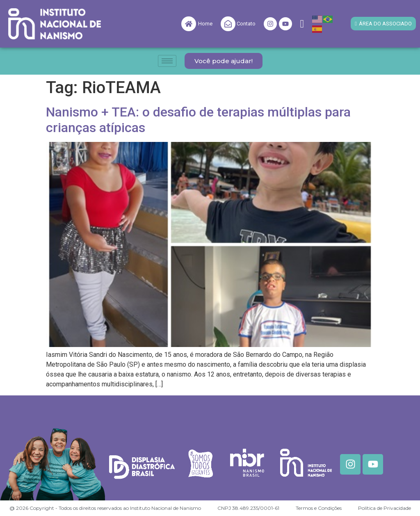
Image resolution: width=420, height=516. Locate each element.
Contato (246, 24)
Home (205, 24)
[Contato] (228, 24)
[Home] (189, 24)
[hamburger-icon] (167, 61)
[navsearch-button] (302, 24)
